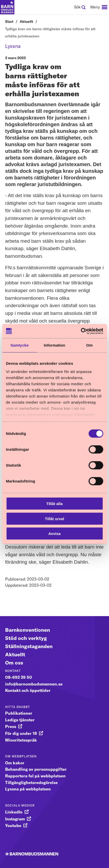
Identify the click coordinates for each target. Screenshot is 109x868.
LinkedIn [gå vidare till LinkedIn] (14, 812)
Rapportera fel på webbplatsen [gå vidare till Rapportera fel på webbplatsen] (35, 776)
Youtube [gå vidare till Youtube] (13, 826)
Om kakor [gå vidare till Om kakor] (15, 763)
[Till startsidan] (7, 7)
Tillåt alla (55, 504)
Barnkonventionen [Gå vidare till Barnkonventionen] (28, 630)
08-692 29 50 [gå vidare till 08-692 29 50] (19, 677)
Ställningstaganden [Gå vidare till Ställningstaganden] (29, 646)
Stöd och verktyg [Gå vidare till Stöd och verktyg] (26, 638)
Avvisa (55, 534)
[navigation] (99, 7)
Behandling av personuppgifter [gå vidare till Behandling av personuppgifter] (36, 769)
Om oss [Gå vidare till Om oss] (14, 663)
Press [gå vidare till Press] (11, 726)
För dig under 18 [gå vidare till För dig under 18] (21, 733)
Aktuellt (26, 22)
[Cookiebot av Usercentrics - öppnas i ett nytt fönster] (81, 331)
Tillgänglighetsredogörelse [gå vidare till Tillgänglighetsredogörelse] (31, 783)
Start (9, 22)
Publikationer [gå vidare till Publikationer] (19, 713)
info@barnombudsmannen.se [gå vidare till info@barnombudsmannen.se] (34, 684)
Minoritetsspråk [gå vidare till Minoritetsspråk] (21, 740)
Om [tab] (89, 345)
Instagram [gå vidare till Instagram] (15, 819)
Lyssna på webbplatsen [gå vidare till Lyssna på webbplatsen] (28, 789)
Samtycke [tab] (20, 345)
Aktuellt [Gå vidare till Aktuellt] (15, 654)
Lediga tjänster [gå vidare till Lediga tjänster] (20, 720)
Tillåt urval (54, 518)
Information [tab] (55, 345)
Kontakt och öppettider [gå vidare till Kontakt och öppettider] (28, 690)
